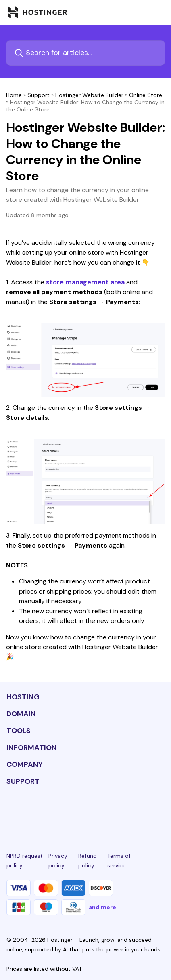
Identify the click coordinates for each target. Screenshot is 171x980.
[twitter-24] (85, 811)
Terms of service (119, 861)
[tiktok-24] (160, 811)
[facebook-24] (36, 811)
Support (39, 95)
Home (14, 95)
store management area (85, 282)
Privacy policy (58, 861)
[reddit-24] (135, 811)
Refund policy (88, 861)
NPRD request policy (25, 861)
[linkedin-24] (11, 811)
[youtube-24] (110, 811)
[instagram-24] (61, 811)
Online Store (146, 95)
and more (102, 907)
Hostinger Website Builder (89, 95)
